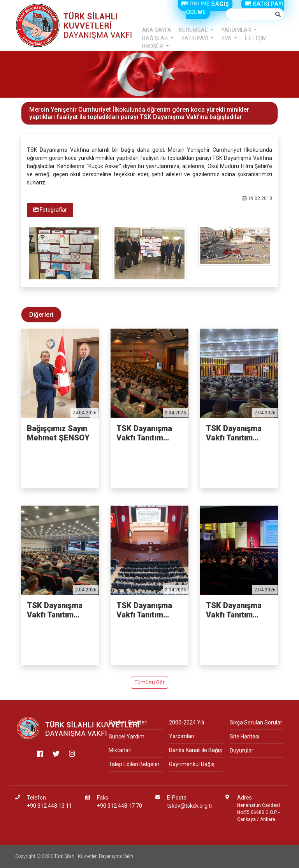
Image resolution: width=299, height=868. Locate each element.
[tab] (50, 210)
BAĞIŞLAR (156, 38)
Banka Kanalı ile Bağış (195, 750)
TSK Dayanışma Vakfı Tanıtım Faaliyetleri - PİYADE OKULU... (147, 433)
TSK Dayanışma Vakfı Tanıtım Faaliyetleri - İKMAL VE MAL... (236, 433)
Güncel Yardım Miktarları (127, 743)
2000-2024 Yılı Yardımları (186, 729)
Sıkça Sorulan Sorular (256, 722)
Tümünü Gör (149, 682)
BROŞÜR (153, 46)
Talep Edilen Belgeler (134, 764)
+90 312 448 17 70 (120, 806)
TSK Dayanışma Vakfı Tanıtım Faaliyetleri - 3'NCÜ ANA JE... (56, 610)
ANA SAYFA (157, 30)
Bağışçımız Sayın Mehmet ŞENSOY (58, 433)
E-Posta (177, 798)
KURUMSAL (194, 30)
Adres (244, 798)
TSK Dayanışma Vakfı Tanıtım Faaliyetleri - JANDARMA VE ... (148, 610)
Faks (103, 798)
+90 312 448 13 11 (49, 806)
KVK (227, 38)
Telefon (36, 798)
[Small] (249, 14)
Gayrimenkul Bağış (192, 764)
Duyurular (242, 751)
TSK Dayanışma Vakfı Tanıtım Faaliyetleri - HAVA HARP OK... (237, 610)
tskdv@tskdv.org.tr (190, 806)
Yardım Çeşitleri (128, 722)
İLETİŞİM (256, 38)
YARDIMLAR (237, 30)
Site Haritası (244, 736)
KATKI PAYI (195, 38)
